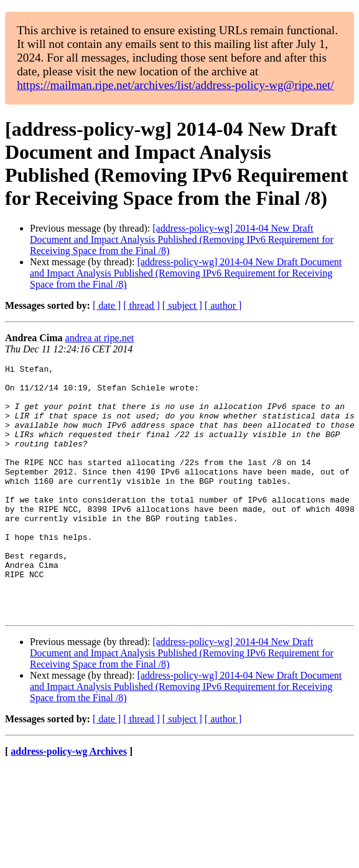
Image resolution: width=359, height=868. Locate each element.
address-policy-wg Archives (69, 802)
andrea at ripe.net (100, 338)
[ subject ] (182, 305)
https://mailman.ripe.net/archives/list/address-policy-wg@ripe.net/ (175, 85)
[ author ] (223, 305)
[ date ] (107, 305)
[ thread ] (142, 305)
